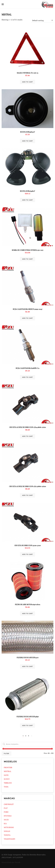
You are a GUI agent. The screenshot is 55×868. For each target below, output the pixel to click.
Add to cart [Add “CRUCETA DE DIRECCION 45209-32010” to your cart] (27, 554)
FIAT (6, 808)
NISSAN (7, 831)
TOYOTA (7, 835)
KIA (5, 824)
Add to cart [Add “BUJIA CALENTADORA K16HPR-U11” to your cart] (27, 377)
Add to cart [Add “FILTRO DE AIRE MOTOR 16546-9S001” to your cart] (27, 614)
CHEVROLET (9, 804)
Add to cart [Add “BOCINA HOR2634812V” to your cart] (27, 200)
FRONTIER (8, 767)
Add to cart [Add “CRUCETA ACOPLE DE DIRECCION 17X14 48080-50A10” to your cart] (27, 436)
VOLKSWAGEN (10, 839)
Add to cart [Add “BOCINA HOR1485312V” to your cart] (27, 141)
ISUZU (6, 820)
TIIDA (6, 787)
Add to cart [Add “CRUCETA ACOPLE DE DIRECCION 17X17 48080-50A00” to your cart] (27, 495)
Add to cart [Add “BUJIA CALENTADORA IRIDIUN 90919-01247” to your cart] (27, 318)
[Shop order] (42, 20)
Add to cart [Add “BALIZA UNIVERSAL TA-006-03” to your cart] (27, 82)
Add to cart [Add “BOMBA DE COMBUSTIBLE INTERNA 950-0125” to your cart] (27, 259)
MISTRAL (8, 771)
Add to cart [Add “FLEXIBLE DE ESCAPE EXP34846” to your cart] (27, 726)
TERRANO (8, 783)
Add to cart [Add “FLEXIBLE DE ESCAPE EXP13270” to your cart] (27, 666)
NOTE (6, 775)
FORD (6, 812)
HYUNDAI (8, 816)
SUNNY (7, 779)
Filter (6, 754)
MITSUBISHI (9, 827)
